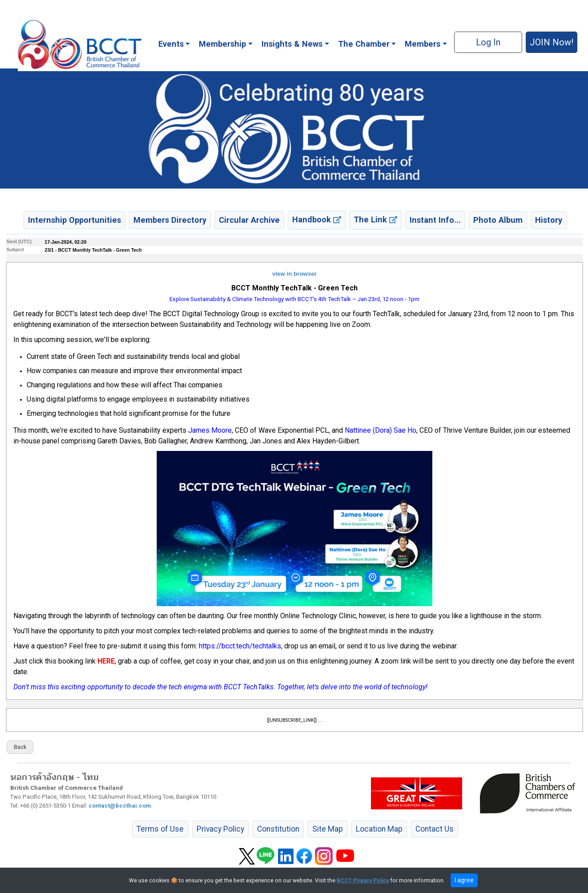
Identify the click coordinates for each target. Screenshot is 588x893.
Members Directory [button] (170, 220)
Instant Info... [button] (435, 220)
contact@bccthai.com (120, 806)
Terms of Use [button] (160, 829)
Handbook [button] (317, 219)
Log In (488, 42)
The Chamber (364, 44)
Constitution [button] (278, 829)
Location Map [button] (379, 829)
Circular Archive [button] (249, 220)
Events (171, 44)
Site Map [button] (328, 829)
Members (423, 44)
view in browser (294, 274)
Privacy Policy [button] (220, 829)
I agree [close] (464, 880)
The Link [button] (375, 219)
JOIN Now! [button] (552, 42)
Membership (222, 44)
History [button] (549, 220)
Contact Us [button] (435, 829)
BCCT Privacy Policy (363, 881)
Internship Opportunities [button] (75, 220)
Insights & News (292, 44)
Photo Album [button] (498, 220)
